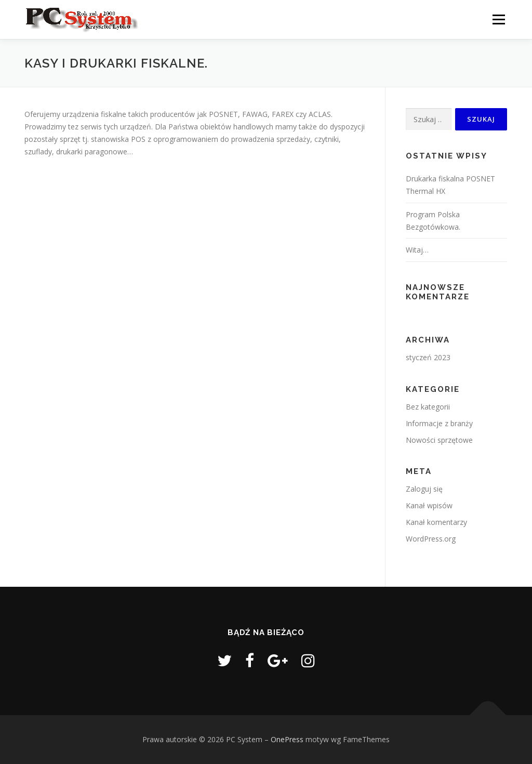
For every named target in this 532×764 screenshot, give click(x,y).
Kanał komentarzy (436, 522)
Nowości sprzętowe (439, 440)
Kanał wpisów (429, 505)
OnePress (287, 739)
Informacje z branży (439, 423)
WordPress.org (431, 539)
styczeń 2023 (428, 357)
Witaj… (417, 250)
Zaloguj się (424, 489)
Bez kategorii (428, 407)
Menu (498, 19)
